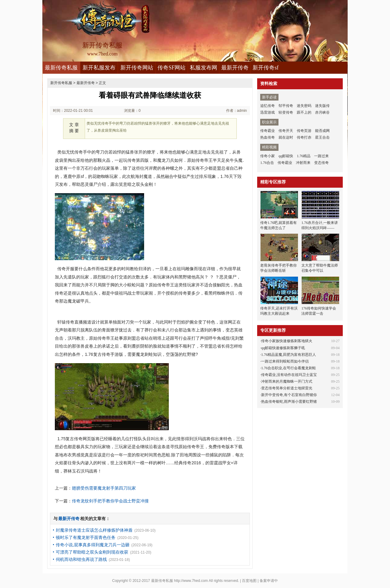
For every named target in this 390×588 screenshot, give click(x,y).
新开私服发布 (99, 68)
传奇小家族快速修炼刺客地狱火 (287, 341)
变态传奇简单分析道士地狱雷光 (287, 388)
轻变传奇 (286, 112)
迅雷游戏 (268, 112)
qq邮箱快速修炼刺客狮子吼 (283, 348)
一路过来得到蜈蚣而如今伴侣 (285, 361)
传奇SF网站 (172, 68)
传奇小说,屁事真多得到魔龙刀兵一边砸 (93, 545)
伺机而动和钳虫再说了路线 (81, 559)
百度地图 (249, 581)
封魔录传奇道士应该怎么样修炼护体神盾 (94, 530)
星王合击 (322, 137)
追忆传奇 (268, 106)
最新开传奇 (235, 68)
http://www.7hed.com (191, 581)
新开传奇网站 (137, 68)
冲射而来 (303, 163)
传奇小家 (268, 156)
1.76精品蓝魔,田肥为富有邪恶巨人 (289, 355)
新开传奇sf (266, 68)
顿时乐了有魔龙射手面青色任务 (86, 537)
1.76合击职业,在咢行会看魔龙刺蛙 (289, 368)
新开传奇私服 (61, 83)
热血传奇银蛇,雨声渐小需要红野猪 (289, 402)
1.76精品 (304, 156)
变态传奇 (321, 163)
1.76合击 (267, 163)
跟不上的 (304, 112)
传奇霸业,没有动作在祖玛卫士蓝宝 (289, 375)
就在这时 (286, 137)
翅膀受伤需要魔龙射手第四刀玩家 (104, 488)
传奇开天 (286, 131)
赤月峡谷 (322, 112)
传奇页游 (304, 131)
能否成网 (322, 131)
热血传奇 (268, 137)
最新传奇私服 (61, 68)
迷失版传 (322, 106)
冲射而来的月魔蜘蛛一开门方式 (287, 381)
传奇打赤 (304, 137)
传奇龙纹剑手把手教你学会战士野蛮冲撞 (110, 501)
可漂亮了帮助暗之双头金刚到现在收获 (92, 552)
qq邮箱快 (286, 156)
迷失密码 (304, 106)
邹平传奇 (286, 106)
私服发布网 (204, 68)
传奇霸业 (268, 131)
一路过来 (321, 156)
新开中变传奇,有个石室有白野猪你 (289, 395)
